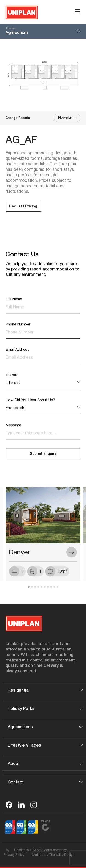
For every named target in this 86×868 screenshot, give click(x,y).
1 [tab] (29, 591)
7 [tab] (48, 591)
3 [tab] (35, 591)
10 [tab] (58, 591)
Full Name (14, 304)
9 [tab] (54, 591)
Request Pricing (23, 207)
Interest (12, 379)
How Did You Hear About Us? (30, 405)
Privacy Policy (14, 859)
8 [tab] (51, 591)
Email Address (17, 354)
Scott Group (42, 854)
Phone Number (18, 329)
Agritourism (43, 31)
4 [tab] (38, 591)
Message (13, 430)
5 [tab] (42, 591)
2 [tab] (32, 591)
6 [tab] (45, 591)
